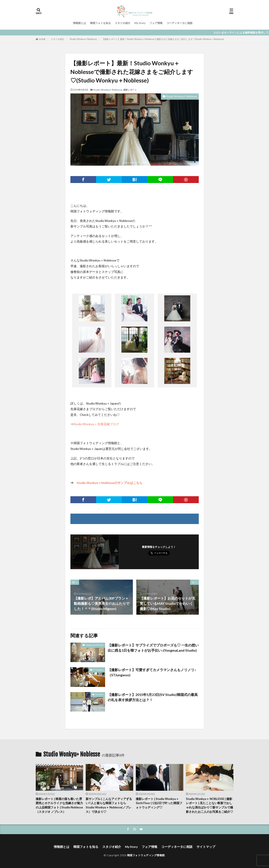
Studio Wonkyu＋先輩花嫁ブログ (96, 424)
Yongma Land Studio (94, 645)
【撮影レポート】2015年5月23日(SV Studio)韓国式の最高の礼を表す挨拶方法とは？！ (153, 697)
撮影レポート (130, 90)
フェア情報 (156, 23)
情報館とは (80, 23)
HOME (42, 39)
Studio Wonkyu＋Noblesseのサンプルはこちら (110, 483)
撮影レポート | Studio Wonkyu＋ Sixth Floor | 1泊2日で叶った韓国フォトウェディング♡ (159, 803)
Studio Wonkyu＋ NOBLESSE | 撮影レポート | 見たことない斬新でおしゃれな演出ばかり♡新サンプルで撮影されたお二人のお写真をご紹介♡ (210, 805)
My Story (140, 23)
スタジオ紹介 (123, 23)
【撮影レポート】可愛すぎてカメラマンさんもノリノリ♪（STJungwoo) (152, 672)
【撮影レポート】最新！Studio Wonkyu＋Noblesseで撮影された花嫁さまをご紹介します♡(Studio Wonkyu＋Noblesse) (163, 39)
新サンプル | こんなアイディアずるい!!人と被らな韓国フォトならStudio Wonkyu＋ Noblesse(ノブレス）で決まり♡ (109, 805)
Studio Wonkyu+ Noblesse (83, 39)
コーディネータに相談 (180, 23)
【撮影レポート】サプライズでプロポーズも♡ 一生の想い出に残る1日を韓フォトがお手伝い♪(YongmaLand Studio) (153, 648)
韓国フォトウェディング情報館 (146, 855)
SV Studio (99, 694)
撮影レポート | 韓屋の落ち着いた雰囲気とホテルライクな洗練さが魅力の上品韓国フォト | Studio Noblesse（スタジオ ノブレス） (59, 805)
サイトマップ (206, 847)
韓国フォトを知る (100, 23)
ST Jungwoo (98, 670)
